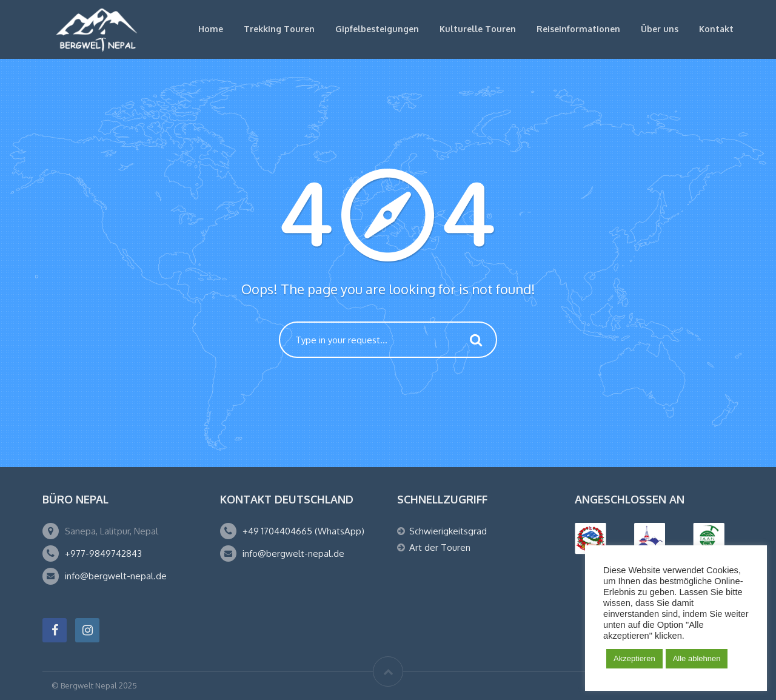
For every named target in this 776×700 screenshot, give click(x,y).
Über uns (660, 29)
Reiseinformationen (578, 29)
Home (211, 29)
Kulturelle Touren (478, 29)
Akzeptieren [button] (634, 658)
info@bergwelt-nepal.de (116, 576)
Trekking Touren (279, 29)
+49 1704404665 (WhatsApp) (303, 531)
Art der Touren (440, 547)
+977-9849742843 (103, 554)
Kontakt (716, 29)
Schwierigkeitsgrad (448, 531)
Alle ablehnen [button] (697, 658)
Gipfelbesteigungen (377, 29)
